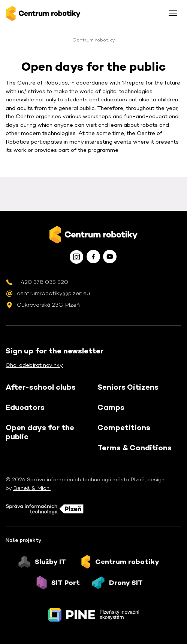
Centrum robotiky (94, 40)
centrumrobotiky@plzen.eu (53, 293)
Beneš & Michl (32, 488)
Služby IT (50, 562)
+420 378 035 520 (43, 282)
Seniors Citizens (128, 387)
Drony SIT (126, 583)
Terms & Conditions (135, 448)
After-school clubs (41, 387)
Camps (111, 407)
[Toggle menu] (173, 13)
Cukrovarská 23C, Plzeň (48, 305)
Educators (25, 407)
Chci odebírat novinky (34, 365)
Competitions (124, 427)
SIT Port (66, 583)
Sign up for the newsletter (55, 351)
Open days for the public (40, 432)
